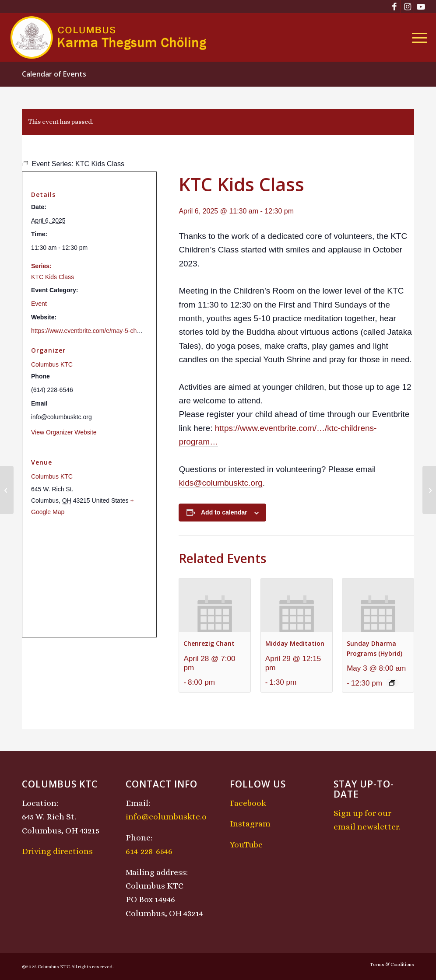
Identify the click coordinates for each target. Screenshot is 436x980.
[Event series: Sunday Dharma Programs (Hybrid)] (392, 683)
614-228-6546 (149, 851)
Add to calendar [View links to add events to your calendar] (224, 512)
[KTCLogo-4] (109, 38)
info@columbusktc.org (170, 817)
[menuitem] (417, 38)
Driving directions (57, 851)
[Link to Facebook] (394, 7)
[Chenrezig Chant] (429, 490)
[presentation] (215, 605)
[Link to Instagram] (407, 7)
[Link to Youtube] (421, 7)
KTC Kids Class (53, 277)
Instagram (250, 824)
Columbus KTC (52, 364)
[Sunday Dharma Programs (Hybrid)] (7, 490)
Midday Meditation (295, 643)
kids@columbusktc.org (220, 483)
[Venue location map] (89, 577)
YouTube (246, 845)
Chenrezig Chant (209, 643)
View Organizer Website (64, 432)
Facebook (248, 803)
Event (39, 304)
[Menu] (417, 38)
